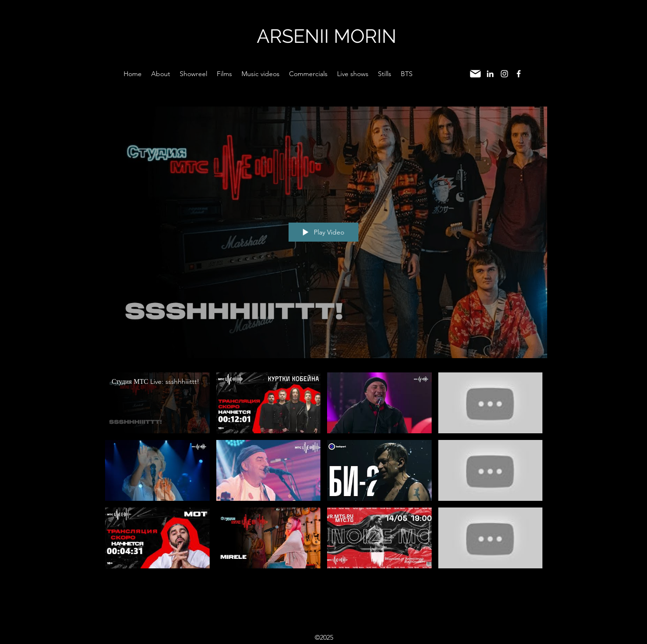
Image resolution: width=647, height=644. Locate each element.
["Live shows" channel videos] (324, 473)
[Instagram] (504, 74)
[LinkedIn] (490, 74)
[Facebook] (519, 74)
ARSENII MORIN (327, 36)
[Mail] (475, 74)
